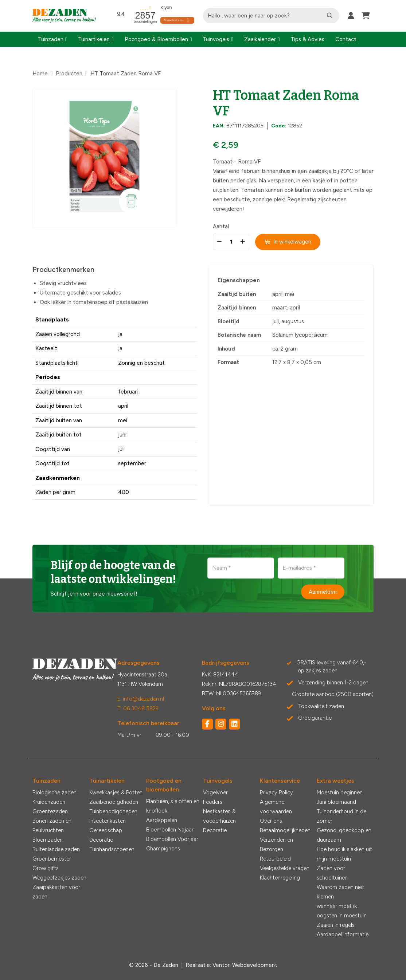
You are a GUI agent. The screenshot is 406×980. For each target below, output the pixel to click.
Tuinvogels (216, 39)
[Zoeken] (330, 16)
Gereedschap (106, 830)
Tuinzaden (51, 39)
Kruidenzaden (49, 802)
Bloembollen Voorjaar (172, 839)
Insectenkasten (108, 821)
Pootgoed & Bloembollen (156, 39)
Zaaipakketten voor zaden (56, 892)
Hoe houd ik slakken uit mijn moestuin (344, 854)
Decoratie (101, 840)
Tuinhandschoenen (112, 849)
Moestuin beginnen (340, 793)
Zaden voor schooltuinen (332, 873)
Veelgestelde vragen (285, 868)
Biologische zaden (54, 793)
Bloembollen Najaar (170, 830)
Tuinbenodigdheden (113, 811)
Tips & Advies (307, 39)
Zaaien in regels (336, 925)
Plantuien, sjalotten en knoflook (173, 806)
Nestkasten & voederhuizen (219, 816)
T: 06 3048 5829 (138, 708)
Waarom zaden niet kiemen (340, 892)
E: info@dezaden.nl (141, 699)
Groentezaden (50, 811)
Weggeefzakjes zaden (59, 878)
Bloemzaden (48, 840)
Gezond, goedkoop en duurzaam (344, 835)
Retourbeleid (275, 859)
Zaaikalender (260, 39)
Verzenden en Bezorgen (276, 845)
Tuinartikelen (94, 39)
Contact (346, 39)
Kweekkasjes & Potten (116, 793)
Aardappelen (162, 820)
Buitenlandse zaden (56, 849)
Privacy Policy (276, 793)
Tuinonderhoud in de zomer (341, 816)
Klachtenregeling (280, 878)
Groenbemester (52, 859)
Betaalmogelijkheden (285, 830)
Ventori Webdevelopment (245, 965)
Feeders (213, 802)
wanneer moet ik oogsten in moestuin (342, 911)
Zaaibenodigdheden (114, 802)
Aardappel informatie (343, 934)
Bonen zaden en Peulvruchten (52, 826)
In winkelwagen (288, 242)
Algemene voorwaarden (276, 807)
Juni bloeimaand (336, 802)
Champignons (163, 849)
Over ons (271, 821)
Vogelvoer (215, 793)
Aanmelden (323, 592)
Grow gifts (46, 868)
